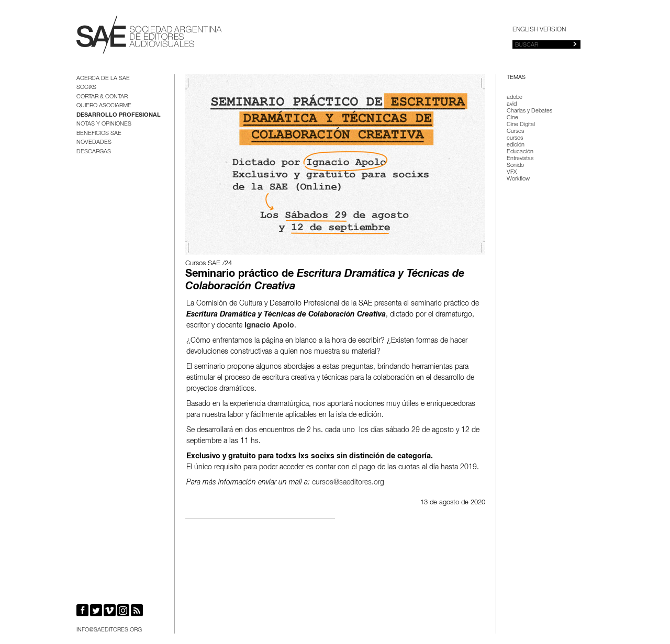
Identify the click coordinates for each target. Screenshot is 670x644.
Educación (520, 152)
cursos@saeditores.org (348, 483)
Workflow (518, 179)
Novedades (94, 143)
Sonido (515, 166)
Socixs (86, 88)
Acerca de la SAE (103, 79)
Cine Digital (521, 125)
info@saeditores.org (109, 630)
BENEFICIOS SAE (99, 134)
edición (516, 145)
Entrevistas (520, 159)
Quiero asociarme (104, 106)
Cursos (515, 132)
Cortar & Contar (102, 97)
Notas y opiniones (104, 124)
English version (539, 30)
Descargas (94, 152)
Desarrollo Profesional (119, 115)
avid (512, 104)
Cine (512, 118)
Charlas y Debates (529, 111)
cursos (515, 138)
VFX (512, 172)
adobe (515, 98)
